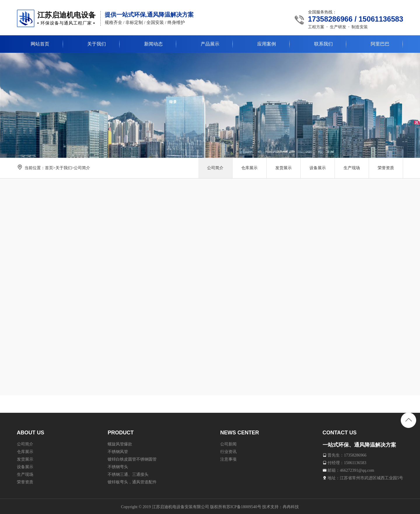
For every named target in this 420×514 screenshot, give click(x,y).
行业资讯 (228, 451)
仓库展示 (249, 168)
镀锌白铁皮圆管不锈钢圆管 (132, 458)
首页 (49, 168)
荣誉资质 (386, 168)
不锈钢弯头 (118, 466)
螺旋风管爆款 (120, 443)
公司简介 (82, 168)
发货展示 (283, 168)
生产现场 (352, 168)
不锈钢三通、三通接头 (128, 473)
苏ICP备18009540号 (244, 506)
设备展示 (318, 168)
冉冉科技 (291, 506)
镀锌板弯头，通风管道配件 (132, 481)
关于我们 (64, 168)
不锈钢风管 (118, 451)
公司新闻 (228, 443)
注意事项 (228, 458)
